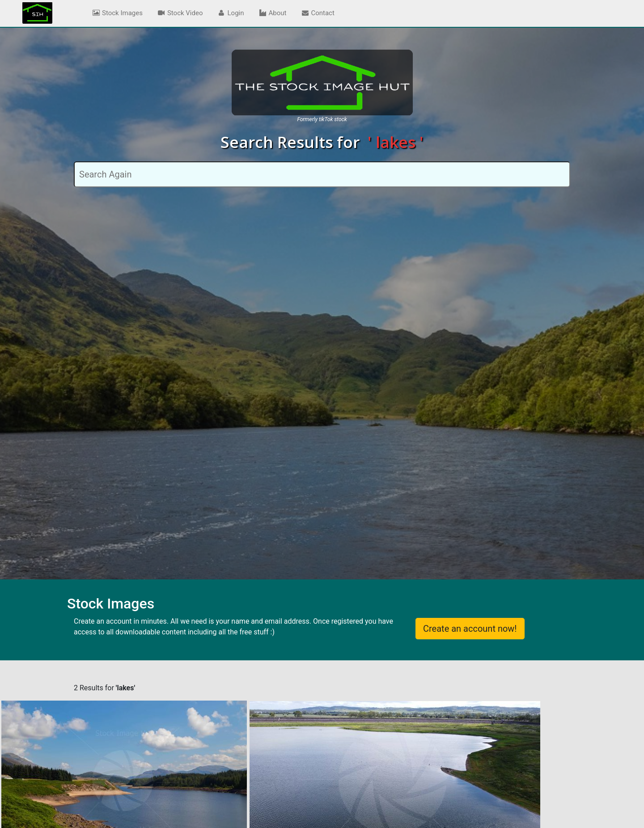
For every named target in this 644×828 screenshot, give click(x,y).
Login (231, 13)
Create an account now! (470, 629)
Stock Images (117, 13)
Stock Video (180, 13)
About (273, 13)
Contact (317, 13)
